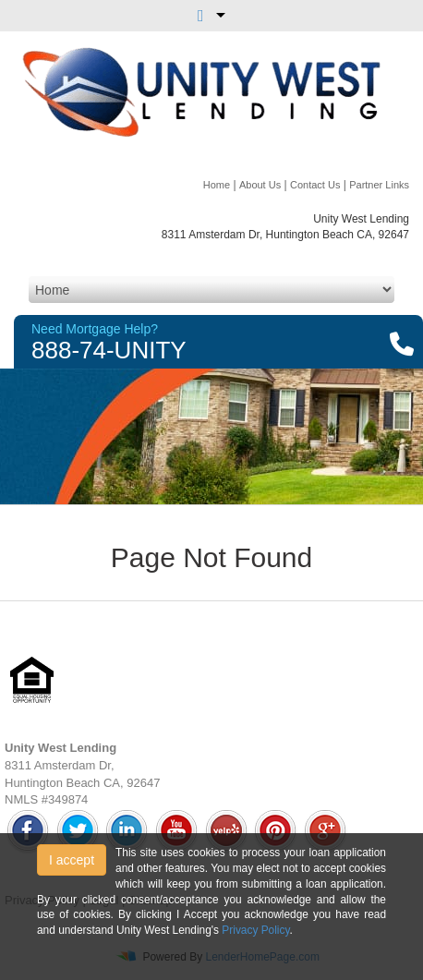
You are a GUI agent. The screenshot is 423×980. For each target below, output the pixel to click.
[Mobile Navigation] (211, 290)
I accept (72, 860)
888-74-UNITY (109, 350)
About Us (260, 185)
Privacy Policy (255, 930)
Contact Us (315, 185)
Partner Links (379, 185)
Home (217, 185)
